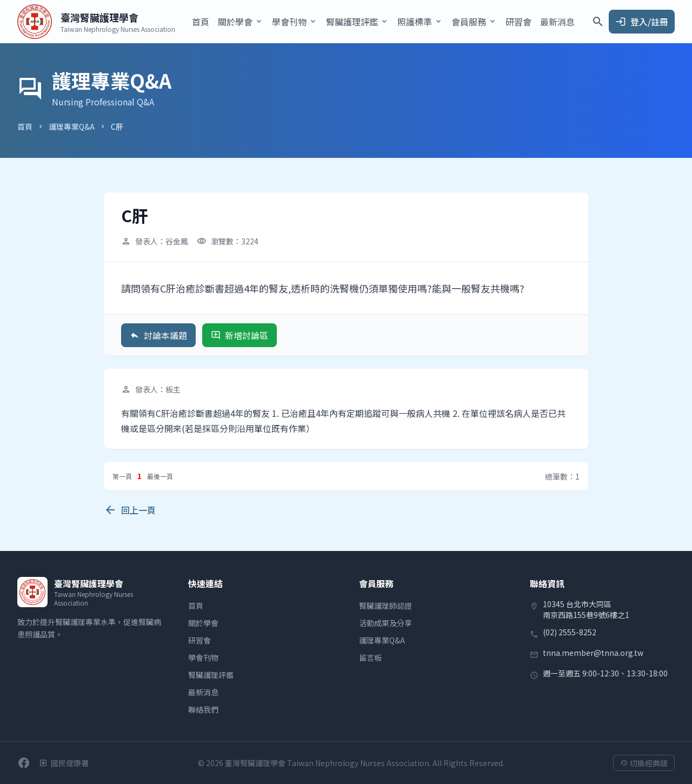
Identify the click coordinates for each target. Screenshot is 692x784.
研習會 (518, 22)
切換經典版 (644, 763)
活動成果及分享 (385, 623)
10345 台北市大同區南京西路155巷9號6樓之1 (586, 609)
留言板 (370, 657)
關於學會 (203, 623)
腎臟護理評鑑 (211, 675)
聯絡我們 (203, 709)
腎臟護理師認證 (385, 606)
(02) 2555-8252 (570, 632)
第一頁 (122, 476)
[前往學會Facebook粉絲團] (24, 763)
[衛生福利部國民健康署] (64, 763)
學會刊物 (203, 657)
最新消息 (557, 22)
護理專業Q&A (72, 127)
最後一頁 (160, 476)
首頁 (201, 22)
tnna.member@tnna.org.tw (593, 653)
